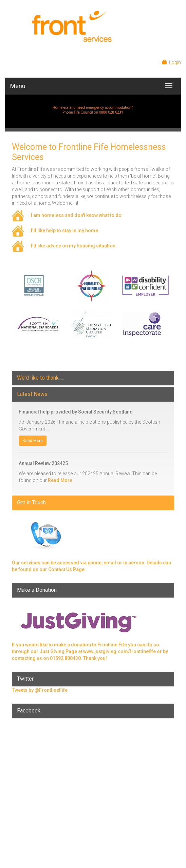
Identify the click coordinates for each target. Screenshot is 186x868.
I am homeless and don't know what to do (76, 213)
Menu (18, 86)
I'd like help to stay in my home (64, 228)
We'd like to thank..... (40, 375)
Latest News (32, 391)
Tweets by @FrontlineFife (40, 687)
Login (172, 62)
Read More (33, 438)
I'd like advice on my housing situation (73, 243)
